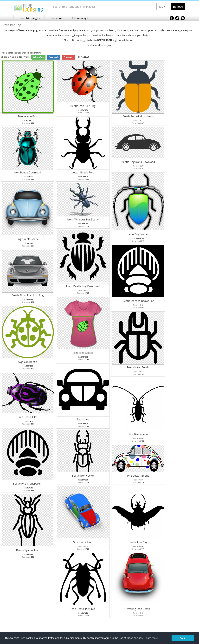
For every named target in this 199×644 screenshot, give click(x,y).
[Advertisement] (186, 103)
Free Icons (56, 18)
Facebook (54, 57)
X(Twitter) (84, 57)
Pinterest (68, 57)
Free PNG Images (29, 18)
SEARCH (178, 7)
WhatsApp (38, 57)
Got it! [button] (183, 638)
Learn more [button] (151, 638)
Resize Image (80, 18)
